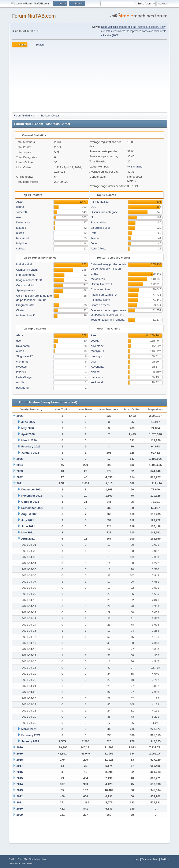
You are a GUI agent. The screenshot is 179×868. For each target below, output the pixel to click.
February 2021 (31, 735)
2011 (20, 802)
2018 (20, 760)
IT (92, 217)
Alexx (20, 202)
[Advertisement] (89, 79)
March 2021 (29, 729)
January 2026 (30, 453)
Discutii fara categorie (104, 212)
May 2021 (28, 532)
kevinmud (97, 382)
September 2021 (32, 508)
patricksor (97, 377)
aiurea (20, 233)
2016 (20, 772)
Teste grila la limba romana (108, 320)
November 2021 (32, 496)
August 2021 (29, 514)
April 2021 (28, 539)
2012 (20, 796)
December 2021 (32, 489)
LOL (94, 207)
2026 (20, 416)
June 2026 (28, 422)
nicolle (20, 382)
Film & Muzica (100, 202)
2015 (20, 778)
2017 (20, 766)
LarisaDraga (24, 377)
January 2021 (30, 741)
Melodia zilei (24, 264)
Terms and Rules (150, 859)
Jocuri (95, 243)
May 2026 (28, 428)
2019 (20, 754)
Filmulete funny (26, 275)
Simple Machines (38, 859)
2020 (20, 747)
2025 (20, 459)
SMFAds (13, 864)
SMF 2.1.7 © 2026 (18, 859)
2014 (20, 784)
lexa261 (21, 228)
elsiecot (96, 372)
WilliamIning (135, 167)
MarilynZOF (98, 351)
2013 (20, 790)
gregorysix (97, 356)
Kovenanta (23, 222)
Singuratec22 (25, 356)
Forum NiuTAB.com (33, 16)
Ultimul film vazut (27, 270)
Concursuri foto (26, 285)
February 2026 (31, 446)
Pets (94, 233)
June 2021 (28, 526)
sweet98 (22, 212)
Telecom (96, 238)
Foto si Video (99, 222)
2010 (20, 809)
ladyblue (22, 243)
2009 (20, 815)
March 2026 (29, 440)
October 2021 (30, 502)
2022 (20, 477)
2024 (20, 465)
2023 (20, 471)
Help (137, 859)
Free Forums (27, 864)
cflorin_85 (22, 362)
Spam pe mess (26, 290)
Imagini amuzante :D (29, 280)
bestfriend (23, 238)
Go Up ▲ (165, 859)
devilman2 (97, 346)
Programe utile (25, 305)
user (19, 217)
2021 (20, 483)
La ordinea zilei (100, 228)
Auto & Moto (99, 248)
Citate (20, 310)
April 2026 (28, 434)
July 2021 (28, 520)
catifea (20, 248)
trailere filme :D (26, 315)
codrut (20, 207)
